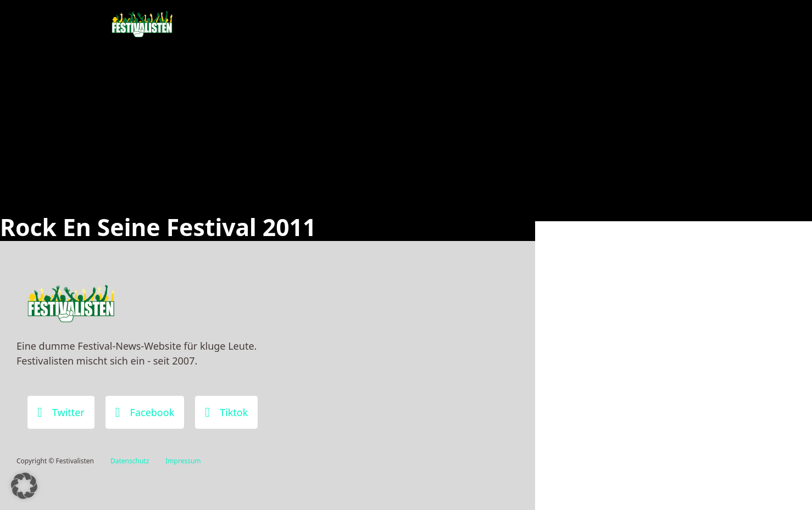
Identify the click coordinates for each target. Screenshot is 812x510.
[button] (24, 486)
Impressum (183, 461)
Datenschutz (130, 461)
